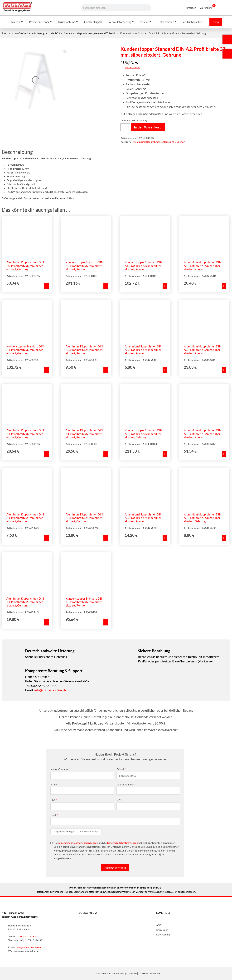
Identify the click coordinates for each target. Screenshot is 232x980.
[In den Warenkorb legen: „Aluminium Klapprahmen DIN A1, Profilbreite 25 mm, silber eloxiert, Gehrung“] (47, 622)
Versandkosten (133, 67)
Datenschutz (163, 934)
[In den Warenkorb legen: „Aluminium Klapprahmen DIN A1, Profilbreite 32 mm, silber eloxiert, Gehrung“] (47, 454)
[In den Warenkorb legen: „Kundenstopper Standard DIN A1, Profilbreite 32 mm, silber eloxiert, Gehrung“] (47, 370)
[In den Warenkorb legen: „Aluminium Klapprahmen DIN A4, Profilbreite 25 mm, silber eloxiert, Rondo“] (165, 370)
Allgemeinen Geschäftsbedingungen (78, 843)
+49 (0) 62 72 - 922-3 (28, 936)
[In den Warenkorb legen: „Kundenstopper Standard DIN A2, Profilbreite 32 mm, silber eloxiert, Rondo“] (106, 622)
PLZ (53, 800)
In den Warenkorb (148, 127)
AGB (159, 925)
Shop (4, 33)
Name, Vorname (59, 769)
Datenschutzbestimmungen (123, 843)
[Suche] (145, 8)
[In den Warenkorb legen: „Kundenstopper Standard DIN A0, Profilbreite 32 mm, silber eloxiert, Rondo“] (106, 286)
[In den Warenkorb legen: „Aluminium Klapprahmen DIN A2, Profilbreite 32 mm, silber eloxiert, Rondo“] (224, 370)
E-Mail (120, 769)
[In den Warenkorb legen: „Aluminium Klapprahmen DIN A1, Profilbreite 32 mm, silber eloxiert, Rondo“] (106, 454)
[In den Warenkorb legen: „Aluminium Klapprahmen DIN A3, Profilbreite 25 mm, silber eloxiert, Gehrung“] (224, 538)
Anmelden (190, 8)
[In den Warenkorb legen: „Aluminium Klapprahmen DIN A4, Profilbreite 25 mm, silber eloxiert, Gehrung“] (47, 538)
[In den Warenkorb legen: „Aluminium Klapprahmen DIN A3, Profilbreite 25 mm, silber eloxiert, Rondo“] (106, 370)
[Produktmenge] (125, 127)
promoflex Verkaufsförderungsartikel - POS (36, 33)
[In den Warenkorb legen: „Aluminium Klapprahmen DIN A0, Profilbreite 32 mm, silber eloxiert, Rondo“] (224, 454)
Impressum (162, 930)
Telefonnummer (125, 784)
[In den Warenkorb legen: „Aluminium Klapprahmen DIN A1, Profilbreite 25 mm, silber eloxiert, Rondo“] (224, 286)
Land (53, 815)
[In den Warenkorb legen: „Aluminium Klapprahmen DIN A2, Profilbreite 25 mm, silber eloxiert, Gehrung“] (106, 538)
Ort (118, 800)
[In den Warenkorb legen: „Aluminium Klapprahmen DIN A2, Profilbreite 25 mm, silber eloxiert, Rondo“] (165, 538)
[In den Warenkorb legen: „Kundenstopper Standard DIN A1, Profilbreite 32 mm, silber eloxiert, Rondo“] (165, 286)
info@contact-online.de (50, 690)
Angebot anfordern (115, 868)
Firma (54, 784)
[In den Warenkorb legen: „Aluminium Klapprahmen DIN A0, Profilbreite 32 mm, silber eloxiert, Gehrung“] (47, 286)
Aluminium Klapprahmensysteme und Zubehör (90, 33)
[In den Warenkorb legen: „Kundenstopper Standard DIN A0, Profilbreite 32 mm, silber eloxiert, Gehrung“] (165, 454)
